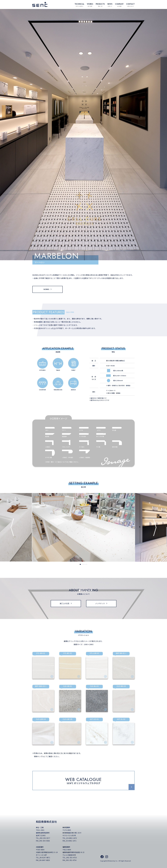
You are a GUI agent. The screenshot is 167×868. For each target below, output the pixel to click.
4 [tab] (85, 565)
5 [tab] (87, 565)
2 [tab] (82, 565)
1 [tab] (81, 565)
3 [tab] (84, 565)
